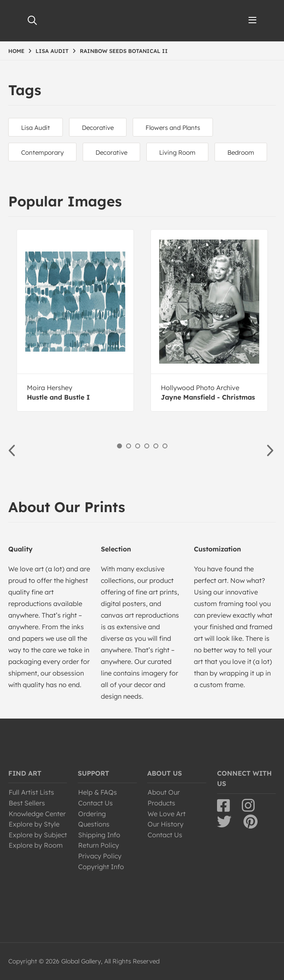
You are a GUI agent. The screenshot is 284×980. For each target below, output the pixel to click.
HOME (16, 51)
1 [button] (119, 446)
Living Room (177, 152)
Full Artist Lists (31, 792)
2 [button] (129, 446)
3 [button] (138, 446)
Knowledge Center (37, 814)
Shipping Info (99, 835)
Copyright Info (101, 867)
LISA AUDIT (52, 51)
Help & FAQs (98, 792)
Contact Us (95, 803)
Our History (166, 824)
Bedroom (241, 152)
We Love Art (167, 814)
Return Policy (99, 845)
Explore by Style (34, 824)
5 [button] (156, 446)
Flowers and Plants (173, 128)
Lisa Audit (36, 128)
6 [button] (165, 446)
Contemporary (42, 152)
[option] (75, 320)
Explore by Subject (38, 835)
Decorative (98, 128)
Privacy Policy (100, 856)
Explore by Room (36, 845)
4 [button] (147, 446)
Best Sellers (27, 803)
